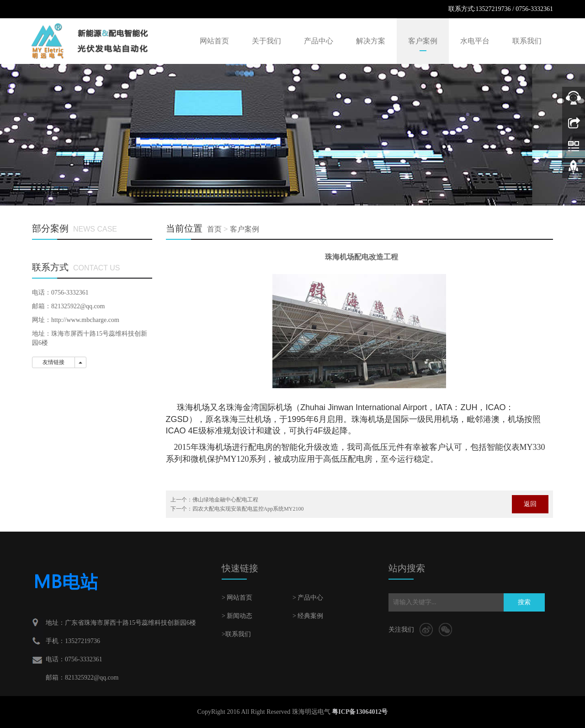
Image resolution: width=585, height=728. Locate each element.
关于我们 (266, 41)
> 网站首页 (237, 598)
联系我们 (527, 41)
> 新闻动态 (237, 616)
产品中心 (319, 41)
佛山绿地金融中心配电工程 (225, 500)
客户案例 (423, 41)
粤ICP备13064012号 (360, 712)
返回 (530, 504)
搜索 (524, 602)
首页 (214, 229)
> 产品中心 (308, 598)
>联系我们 (236, 634)
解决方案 (371, 41)
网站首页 (214, 41)
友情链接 (53, 362)
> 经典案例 (308, 616)
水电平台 (475, 41)
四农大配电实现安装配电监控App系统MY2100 (248, 509)
